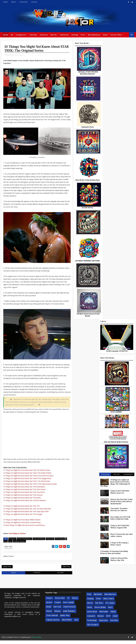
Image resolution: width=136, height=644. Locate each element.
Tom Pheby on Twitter (17, 537)
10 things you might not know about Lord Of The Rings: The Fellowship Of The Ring (115, 205)
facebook (34, 576)
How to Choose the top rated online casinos (122, 257)
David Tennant (69, 610)
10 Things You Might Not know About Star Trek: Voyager (23, 517)
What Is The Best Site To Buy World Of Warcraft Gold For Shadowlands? (122, 224)
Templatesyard (25, 641)
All (12, 35)
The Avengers (93, 628)
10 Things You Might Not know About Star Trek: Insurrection (24, 495)
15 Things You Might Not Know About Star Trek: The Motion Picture (27, 473)
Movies (54, 35)
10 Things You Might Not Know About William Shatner (22, 523)
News (105, 35)
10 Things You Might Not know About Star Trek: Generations (24, 490)
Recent (117, 196)
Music (90, 611)
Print (83, 35)
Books (49, 610)
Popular (105, 196)
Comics (57, 606)
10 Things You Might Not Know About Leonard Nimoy (22, 526)
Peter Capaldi (68, 606)
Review (49, 606)
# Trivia (6, 544)
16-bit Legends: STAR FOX (117, 73)
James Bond (92, 615)
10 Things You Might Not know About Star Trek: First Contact (24, 493)
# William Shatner (21, 544)
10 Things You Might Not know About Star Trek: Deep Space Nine (26, 515)
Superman (103, 624)
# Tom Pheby (60, 542)
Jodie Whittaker (69, 615)
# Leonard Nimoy (39, 542)
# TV (12, 544)
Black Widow (67, 623)
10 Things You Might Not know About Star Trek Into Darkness (25, 504)
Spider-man (65, 619)
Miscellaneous (94, 35)
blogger (56, 576)
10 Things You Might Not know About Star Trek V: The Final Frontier (27, 484)
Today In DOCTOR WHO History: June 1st (120, 214)
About (13, 2)
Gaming (75, 35)
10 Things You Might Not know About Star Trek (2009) (22, 501)
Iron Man (114, 624)
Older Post (62, 570)
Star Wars (99, 607)
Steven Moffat (100, 611)
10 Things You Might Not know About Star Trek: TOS (21, 509)
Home (6, 2)
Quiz (76, 623)
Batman (57, 615)
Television (64, 35)
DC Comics (110, 607)
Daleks (113, 615)
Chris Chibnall (52, 619)
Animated (91, 620)
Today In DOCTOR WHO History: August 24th (120, 249)
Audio (115, 620)
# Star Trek (50, 542)
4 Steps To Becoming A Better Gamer (120, 266)
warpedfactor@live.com (12, 620)
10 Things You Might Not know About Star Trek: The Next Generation (27, 512)
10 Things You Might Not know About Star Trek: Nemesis (23, 498)
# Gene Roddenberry (24, 542)
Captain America (53, 623)
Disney (49, 615)
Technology (92, 624)
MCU (108, 620)
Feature (49, 602)
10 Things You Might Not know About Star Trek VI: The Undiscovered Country (30, 487)
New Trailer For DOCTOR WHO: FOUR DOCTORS (120, 240)
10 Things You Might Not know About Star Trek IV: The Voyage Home (27, 482)
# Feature (12, 542)
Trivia (98, 602)
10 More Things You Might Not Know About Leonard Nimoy (24, 528)
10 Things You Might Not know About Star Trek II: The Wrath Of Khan (27, 476)
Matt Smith (104, 615)
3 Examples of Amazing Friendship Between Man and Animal (114, 275)
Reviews (34, 35)
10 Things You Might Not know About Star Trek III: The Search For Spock (28, 479)
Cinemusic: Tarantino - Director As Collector (120, 232)
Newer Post (7, 570)
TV (68, 602)
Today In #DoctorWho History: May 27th (119, 281)
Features (44, 35)
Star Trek (57, 610)
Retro (110, 611)
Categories (21, 35)
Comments (23, 2)
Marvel (90, 607)
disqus (13, 576)
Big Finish (98, 598)
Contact (34, 2)
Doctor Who (116, 35)
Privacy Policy (36, 641)
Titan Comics (108, 602)
